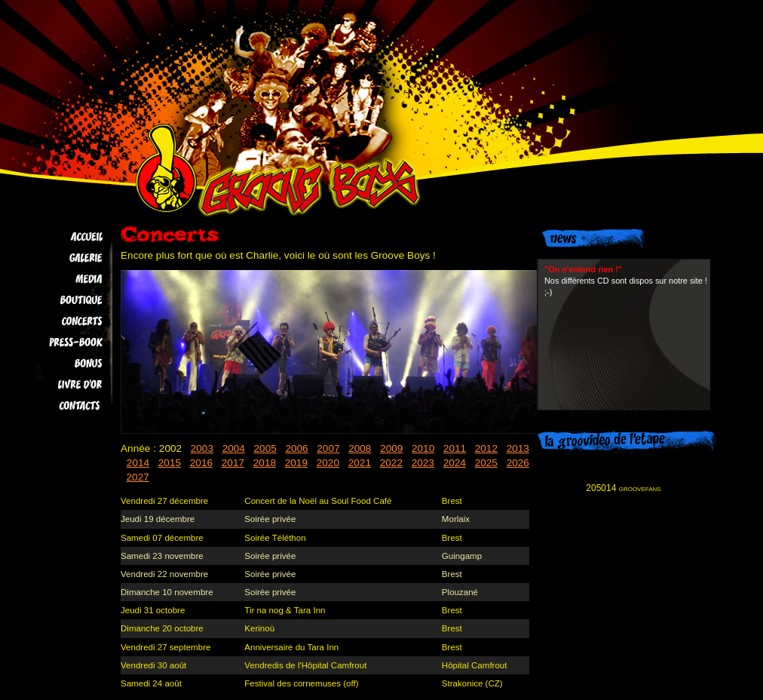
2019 (296, 463)
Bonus (61, 364)
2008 (360, 448)
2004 (234, 448)
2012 (486, 448)
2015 (170, 463)
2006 (296, 448)
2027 (138, 477)
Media (61, 279)
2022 (391, 463)
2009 (391, 448)
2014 (138, 463)
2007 (328, 448)
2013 (518, 448)
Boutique (61, 300)
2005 (265, 448)
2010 (423, 448)
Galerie (61, 258)
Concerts (61, 321)
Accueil (61, 237)
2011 (455, 448)
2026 (518, 463)
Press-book (61, 342)
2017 (233, 463)
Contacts (61, 406)
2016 (201, 463)
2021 (360, 463)
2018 (265, 463)
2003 (202, 448)
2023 (423, 463)
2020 (328, 463)
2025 (486, 463)
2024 (455, 463)
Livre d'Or (61, 385)
